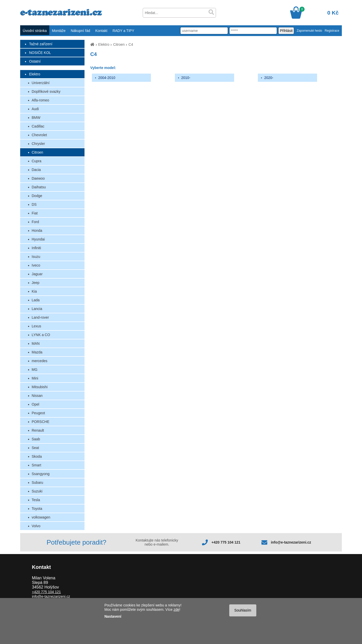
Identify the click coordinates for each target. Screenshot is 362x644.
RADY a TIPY (123, 31)
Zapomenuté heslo (309, 31)
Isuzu (36, 257)
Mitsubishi (40, 387)
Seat (35, 448)
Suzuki (37, 491)
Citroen (37, 152)
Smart (36, 465)
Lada (36, 300)
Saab (36, 439)
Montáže (59, 31)
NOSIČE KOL (40, 53)
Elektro (35, 74)
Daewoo (38, 178)
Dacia (36, 170)
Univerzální (41, 83)
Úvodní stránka (35, 31)
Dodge (37, 196)
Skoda (37, 456)
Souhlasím (243, 610)
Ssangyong (41, 474)
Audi (35, 109)
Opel (35, 404)
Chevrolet (39, 135)
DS (34, 204)
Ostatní (35, 61)
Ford (35, 222)
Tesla (36, 500)
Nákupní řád (80, 31)
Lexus (36, 326)
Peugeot (38, 413)
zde (177, 609)
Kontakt (101, 31)
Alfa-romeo (40, 100)
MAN (36, 343)
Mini (35, 378)
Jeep (35, 283)
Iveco (36, 265)
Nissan (37, 396)
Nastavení (113, 616)
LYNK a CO (41, 335)
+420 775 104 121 (226, 542)
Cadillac (38, 126)
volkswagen (41, 517)
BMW (36, 118)
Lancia (37, 309)
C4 (131, 44)
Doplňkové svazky (46, 91)
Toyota (37, 509)
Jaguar (37, 274)
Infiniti (36, 248)
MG (35, 370)
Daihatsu (39, 187)
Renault (38, 430)
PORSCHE (40, 422)
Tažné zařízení (41, 44)
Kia (34, 291)
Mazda (37, 352)
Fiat (35, 213)
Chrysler (38, 144)
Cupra (37, 161)
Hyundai (38, 239)
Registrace (332, 31)
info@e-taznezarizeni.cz (291, 542)
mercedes (39, 361)
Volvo (36, 526)
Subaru (37, 482)
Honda (37, 231)
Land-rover (40, 317)
